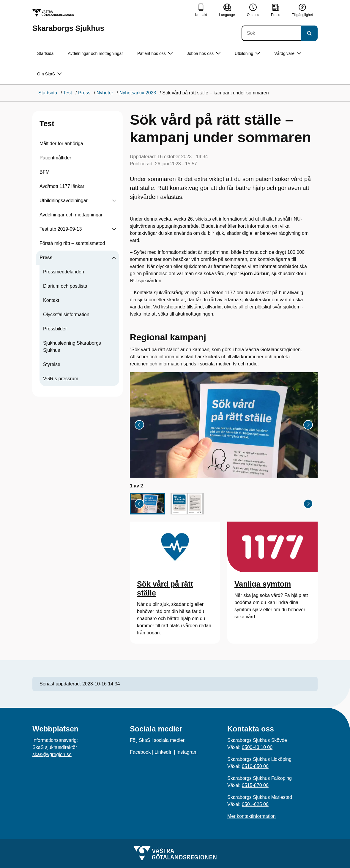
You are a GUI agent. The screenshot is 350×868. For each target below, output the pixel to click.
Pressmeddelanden (64, 272)
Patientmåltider (55, 158)
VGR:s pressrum (61, 379)
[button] (147, 504)
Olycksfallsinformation (66, 315)
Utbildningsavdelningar (64, 201)
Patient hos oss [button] (155, 54)
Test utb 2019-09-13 (61, 229)
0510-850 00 (255, 766)
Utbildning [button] (247, 54)
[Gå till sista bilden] (139, 425)
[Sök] (271, 33)
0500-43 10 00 (257, 747)
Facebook (140, 752)
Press (46, 258)
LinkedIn (164, 752)
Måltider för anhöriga (61, 144)
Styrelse (52, 364)
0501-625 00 (255, 804)
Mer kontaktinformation (252, 816)
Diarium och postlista (65, 286)
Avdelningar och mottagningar (95, 53)
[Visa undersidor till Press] (114, 258)
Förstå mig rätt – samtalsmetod (72, 243)
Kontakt (51, 300)
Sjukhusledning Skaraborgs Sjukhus (72, 347)
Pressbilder (55, 329)
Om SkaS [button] (49, 74)
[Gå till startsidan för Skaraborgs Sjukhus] (68, 21)
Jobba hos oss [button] (204, 54)
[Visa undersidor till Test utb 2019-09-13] (114, 229)
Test (47, 123)
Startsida (45, 53)
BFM (45, 172)
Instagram (187, 752)
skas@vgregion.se (52, 754)
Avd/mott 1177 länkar (62, 186)
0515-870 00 (255, 785)
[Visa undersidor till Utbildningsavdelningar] (114, 201)
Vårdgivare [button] (288, 54)
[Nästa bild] (308, 425)
